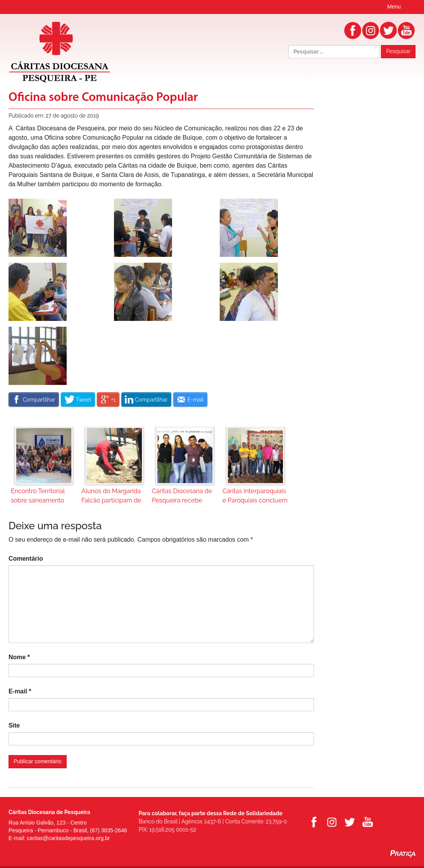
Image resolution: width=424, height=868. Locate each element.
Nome (19, 657)
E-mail (20, 691)
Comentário (26, 559)
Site (14, 725)
